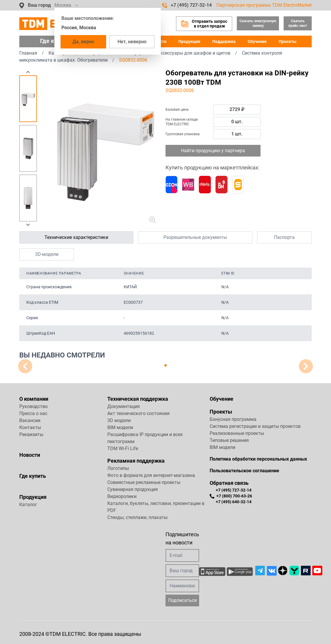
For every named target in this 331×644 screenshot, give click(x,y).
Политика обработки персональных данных (258, 459)
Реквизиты (31, 434)
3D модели (119, 420)
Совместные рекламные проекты (144, 482)
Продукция (189, 41)
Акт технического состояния (138, 413)
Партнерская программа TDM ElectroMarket (264, 5)
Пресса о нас (33, 413)
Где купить (33, 476)
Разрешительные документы (195, 237)
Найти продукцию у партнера (213, 151)
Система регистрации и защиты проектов (255, 426)
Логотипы (118, 468)
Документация (124, 406)
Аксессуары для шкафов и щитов (194, 53)
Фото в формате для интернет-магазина (151, 475)
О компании (34, 399)
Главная (28, 53)
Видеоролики (122, 496)
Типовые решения (229, 440)
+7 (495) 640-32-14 (234, 501)
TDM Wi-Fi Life (123, 448)
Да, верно (83, 42)
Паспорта (284, 237)
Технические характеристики (76, 237)
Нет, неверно (132, 42)
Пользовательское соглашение (244, 471)
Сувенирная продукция (133, 489)
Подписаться (182, 600)
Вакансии (30, 420)
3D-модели (47, 254)
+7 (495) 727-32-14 (187, 5)
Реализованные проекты (237, 433)
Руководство (33, 406)
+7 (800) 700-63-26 (231, 496)
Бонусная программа (233, 419)
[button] (28, 72)
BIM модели (120, 427)
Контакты (30, 427)
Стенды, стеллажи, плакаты (137, 517)
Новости (30, 455)
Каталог (28, 505)
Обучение (257, 41)
